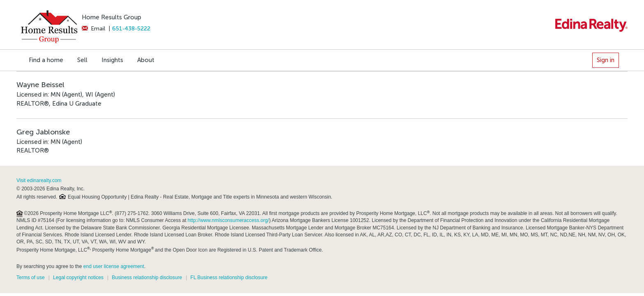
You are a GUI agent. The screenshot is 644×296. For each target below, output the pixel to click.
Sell (82, 60)
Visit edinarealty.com (39, 180)
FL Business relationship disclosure (229, 277)
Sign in (606, 60)
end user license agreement (114, 266)
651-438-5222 (131, 29)
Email (93, 29)
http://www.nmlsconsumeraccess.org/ (228, 220)
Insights (112, 60)
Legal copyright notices (78, 277)
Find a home (46, 60)
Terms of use (31, 277)
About (146, 60)
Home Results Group (112, 17)
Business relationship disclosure (147, 277)
